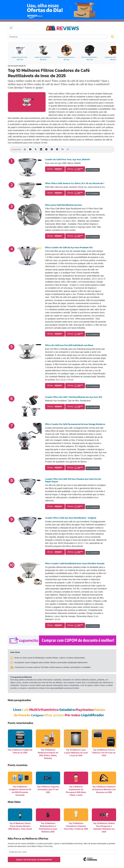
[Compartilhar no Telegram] (46, 149)
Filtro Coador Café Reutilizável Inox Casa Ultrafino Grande (75, 563)
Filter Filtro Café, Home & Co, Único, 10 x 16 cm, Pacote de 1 (75, 183)
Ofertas (55, 169)
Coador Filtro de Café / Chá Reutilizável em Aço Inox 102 (74, 397)
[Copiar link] (68, 149)
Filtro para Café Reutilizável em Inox (64, 205)
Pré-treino (73, 715)
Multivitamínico (44, 709)
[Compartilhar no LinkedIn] (41, 149)
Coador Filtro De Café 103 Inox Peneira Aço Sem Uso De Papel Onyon (73, 480)
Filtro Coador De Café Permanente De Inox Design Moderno (75, 424)
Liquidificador (93, 715)
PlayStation (85, 710)
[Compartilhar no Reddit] (57, 149)
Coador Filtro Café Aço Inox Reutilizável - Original (71, 518)
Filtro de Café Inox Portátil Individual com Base (69, 345)
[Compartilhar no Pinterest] (52, 149)
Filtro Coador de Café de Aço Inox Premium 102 (69, 247)
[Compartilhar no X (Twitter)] (36, 149)
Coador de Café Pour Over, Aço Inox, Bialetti (67, 159)
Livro (17, 710)
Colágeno (37, 715)
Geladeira (67, 710)
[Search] (57, 37)
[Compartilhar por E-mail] (62, 149)
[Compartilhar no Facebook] (30, 149)
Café (25, 710)
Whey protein (54, 715)
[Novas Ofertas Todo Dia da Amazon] (62, 10)
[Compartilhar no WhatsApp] (25, 149)
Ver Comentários (93, 170)
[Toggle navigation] (11, 28)
